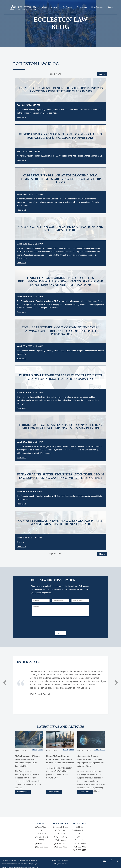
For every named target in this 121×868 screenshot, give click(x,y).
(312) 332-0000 (42, 844)
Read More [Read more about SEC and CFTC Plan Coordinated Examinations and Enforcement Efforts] (21, 263)
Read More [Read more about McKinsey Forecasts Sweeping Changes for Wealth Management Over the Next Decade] (21, 547)
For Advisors (68, 7)
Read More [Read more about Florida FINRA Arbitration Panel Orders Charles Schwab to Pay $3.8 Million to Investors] (21, 160)
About (44, 7)
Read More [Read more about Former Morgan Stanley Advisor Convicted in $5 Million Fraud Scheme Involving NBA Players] (21, 458)
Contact (110, 7)
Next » (102, 74)
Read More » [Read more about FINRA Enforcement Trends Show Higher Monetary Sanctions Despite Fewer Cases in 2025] (23, 792)
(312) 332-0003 (42, 847)
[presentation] (50, 623)
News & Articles (97, 7)
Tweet (40, 750)
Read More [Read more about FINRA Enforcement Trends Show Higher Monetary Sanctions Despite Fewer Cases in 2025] (21, 117)
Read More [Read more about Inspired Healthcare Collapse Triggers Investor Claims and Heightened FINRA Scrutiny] (21, 408)
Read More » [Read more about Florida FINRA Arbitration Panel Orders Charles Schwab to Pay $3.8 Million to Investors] (54, 792)
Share (35, 750)
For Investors (82, 7)
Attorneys (55, 7)
